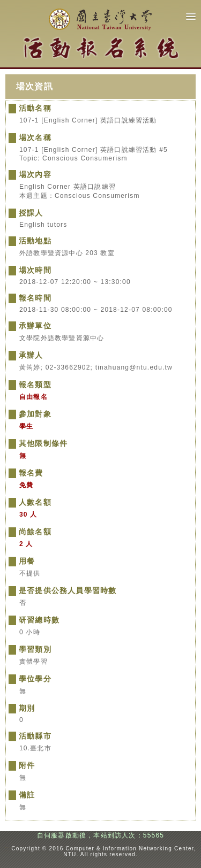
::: (8, 848)
